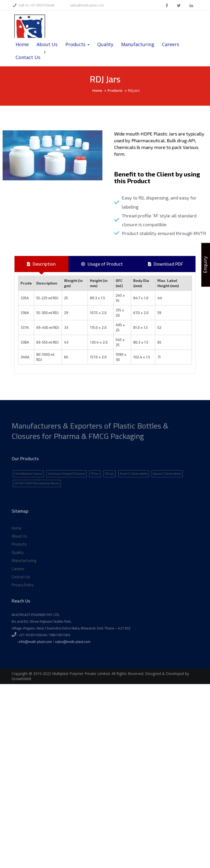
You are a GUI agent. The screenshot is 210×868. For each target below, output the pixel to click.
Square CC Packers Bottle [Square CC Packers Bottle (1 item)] (167, 487)
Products (77, 44)
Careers (171, 44)
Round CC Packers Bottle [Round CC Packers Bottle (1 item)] (134, 487)
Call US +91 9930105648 (33, 5)
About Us (47, 44)
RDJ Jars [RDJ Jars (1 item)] (110, 487)
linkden (191, 5)
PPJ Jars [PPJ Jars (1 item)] (95, 487)
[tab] (41, 264)
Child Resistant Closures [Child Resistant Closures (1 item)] (28, 487)
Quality (105, 44)
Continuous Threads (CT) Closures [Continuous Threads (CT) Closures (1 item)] (66, 487)
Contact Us (28, 57)
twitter (179, 5)
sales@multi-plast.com (84, 5)
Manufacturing (138, 44)
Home (22, 44)
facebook (167, 5)
